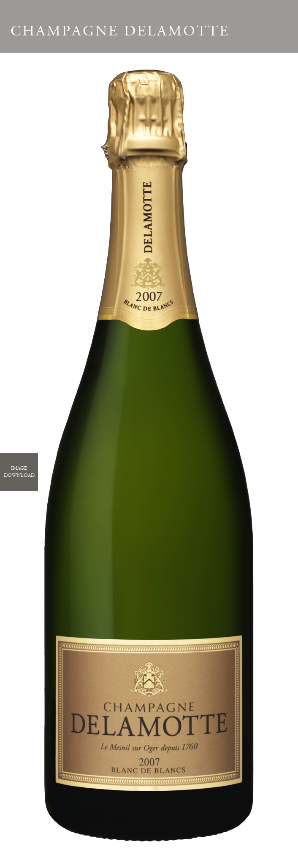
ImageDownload (19, 472)
